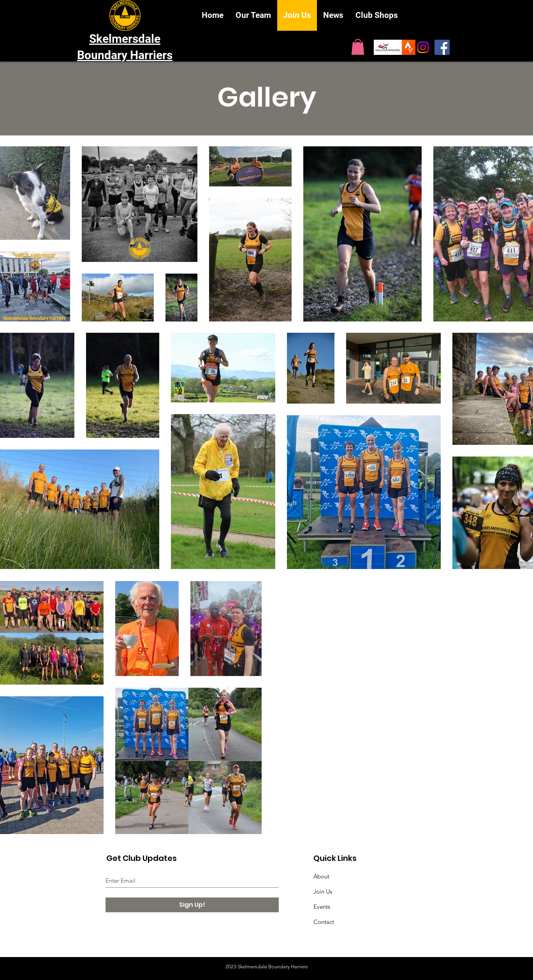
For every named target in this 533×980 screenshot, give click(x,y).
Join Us (323, 891)
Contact (324, 922)
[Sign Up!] (192, 905)
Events (322, 907)
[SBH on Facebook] (442, 47)
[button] (358, 47)
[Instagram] (423, 47)
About (321, 876)
